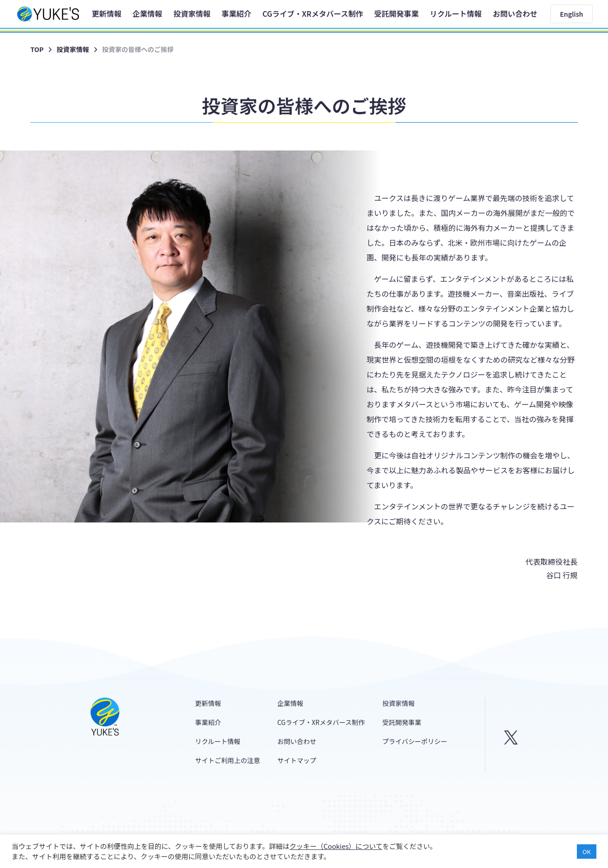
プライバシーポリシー (415, 741)
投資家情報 (192, 13)
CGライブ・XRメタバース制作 (313, 13)
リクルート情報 (456, 13)
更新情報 (106, 13)
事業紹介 (236, 13)
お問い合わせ (515, 13)
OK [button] (587, 852)
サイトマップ (297, 760)
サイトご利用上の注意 (228, 760)
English (572, 14)
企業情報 (147, 13)
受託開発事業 (397, 13)
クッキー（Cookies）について (336, 846)
